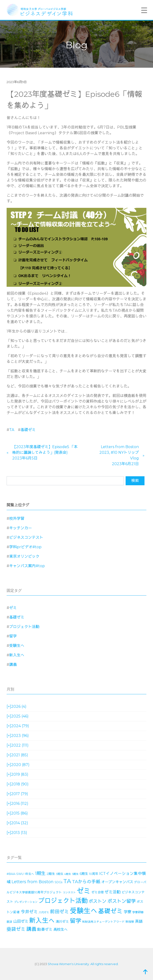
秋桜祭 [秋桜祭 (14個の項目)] (130, 922)
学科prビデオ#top (25, 547)
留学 (13, 636)
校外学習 (17, 519)
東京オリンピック (24, 556)
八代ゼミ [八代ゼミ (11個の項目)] (44, 912)
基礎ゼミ (28, 430)
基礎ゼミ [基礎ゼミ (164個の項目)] (110, 911)
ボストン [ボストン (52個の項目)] (98, 901)
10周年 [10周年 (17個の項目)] (94, 874)
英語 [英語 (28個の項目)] (139, 921)
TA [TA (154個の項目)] (67, 881)
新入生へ (17, 655)
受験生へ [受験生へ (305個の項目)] (84, 911)
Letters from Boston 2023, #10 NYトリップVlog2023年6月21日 (119, 455)
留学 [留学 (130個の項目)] (76, 921)
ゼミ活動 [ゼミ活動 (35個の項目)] (113, 892)
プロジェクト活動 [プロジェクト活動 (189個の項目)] (63, 901)
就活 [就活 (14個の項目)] (9, 922)
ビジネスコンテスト (26, 537)
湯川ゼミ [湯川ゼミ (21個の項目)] (62, 922)
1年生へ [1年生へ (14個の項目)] (29, 874)
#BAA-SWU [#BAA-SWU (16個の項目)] (15, 874)
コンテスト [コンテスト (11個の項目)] (69, 893)
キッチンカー (21, 528)
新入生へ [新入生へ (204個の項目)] (42, 920)
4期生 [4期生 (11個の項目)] (68, 874)
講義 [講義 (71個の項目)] (31, 929)
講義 (13, 665)
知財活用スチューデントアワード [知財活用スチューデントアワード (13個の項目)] (103, 922)
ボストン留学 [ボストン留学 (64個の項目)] (122, 901)
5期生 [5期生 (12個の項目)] (75, 874)
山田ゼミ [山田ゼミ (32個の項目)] (21, 921)
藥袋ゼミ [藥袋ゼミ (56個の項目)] (16, 929)
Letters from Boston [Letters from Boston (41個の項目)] (33, 882)
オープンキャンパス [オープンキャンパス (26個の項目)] (117, 882)
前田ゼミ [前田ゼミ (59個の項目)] (59, 912)
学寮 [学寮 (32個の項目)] (127, 912)
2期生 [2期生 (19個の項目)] (51, 874)
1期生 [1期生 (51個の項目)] (40, 873)
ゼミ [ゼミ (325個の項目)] (84, 891)
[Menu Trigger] (144, 10)
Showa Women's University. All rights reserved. (83, 964)
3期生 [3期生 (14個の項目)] (60, 874)
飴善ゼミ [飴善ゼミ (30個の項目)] (45, 929)
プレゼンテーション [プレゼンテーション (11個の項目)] (26, 902)
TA (12, 430)
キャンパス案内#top (27, 566)
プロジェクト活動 (24, 627)
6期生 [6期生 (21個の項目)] (84, 874)
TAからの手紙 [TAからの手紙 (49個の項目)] (86, 882)
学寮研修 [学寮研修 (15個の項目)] (138, 912)
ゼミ (13, 608)
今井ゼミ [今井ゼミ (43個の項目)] (29, 912)
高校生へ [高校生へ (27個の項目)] (60, 929)
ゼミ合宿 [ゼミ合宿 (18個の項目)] (98, 892)
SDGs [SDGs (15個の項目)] (58, 882)
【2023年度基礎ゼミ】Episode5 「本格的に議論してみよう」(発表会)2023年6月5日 (45, 452)
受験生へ (17, 646)
